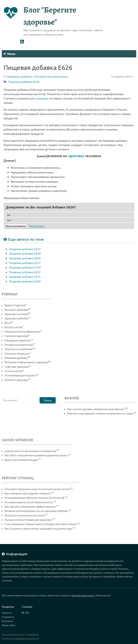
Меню (10, 54)
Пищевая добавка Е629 (25, 258)
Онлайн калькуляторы (19, 345)
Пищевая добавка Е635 (25, 276)
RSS (27, 613)
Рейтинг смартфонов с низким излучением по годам (100, 413)
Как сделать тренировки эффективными (30, 506)
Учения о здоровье (18, 380)
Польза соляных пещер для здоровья (28, 520)
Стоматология (14, 371)
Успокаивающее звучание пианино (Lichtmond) (34, 498)
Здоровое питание (17, 314)
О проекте (8, 617)
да (7, 215)
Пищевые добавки (17, 358)
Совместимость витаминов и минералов (30, 451)
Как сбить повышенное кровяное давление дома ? (36, 455)
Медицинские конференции (23, 331)
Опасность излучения (20, 349)
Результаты (37, 226)
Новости (7, 613)
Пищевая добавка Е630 (25, 281)
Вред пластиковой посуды (21, 460)
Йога (9, 323)
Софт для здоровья (18, 367)
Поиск (48, 400)
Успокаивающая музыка (21, 375)
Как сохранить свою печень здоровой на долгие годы (38, 528)
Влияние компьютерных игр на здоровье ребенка (36, 511)
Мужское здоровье (17, 336)
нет (8, 220)
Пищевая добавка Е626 (24, 82)
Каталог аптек (14, 327)
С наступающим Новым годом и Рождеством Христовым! (41, 524)
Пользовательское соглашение (20, 634)
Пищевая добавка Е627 (25, 263)
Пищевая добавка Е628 (25, 253)
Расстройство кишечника (51, 76)
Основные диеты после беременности (29, 502)
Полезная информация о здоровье (28, 362)
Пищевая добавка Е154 (25, 267)
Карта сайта (9, 625)
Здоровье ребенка (17, 318)
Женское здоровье (18, 310)
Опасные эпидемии (17, 353)
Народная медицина (19, 340)
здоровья (42, 98)
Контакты (7, 621)
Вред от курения (15, 305)
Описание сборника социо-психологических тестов (37, 489)
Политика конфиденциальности (20, 638)
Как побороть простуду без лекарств (28, 493)
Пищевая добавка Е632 (25, 272)
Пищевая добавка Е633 (25, 249)
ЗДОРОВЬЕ (76, 156)
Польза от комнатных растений (24, 515)
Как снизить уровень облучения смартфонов (96, 409)
